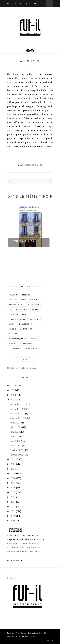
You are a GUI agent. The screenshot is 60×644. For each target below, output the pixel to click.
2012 (13, 506)
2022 (13, 459)
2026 (13, 385)
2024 (13, 395)
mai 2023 (15, 436)
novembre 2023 (18, 409)
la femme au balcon (22, 241)
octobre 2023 (17, 413)
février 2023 (16, 450)
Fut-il (10, 3)
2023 (13, 400)
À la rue (12, 324)
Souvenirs (13, 300)
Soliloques (14, 295)
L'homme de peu (26, 324)
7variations (14, 348)
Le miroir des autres (17, 319)
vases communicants (18, 309)
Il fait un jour (26, 329)
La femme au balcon (31, 165)
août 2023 (15, 423)
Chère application (29, 300)
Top (50, 641)
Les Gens (12, 329)
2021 (13, 464)
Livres (35, 3)
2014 (13, 497)
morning (13, 343)
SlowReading (26, 343)
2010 (13, 516)
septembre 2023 (19, 418)
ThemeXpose (21, 633)
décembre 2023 (18, 404)
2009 (13, 521)
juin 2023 (15, 432)
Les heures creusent (31, 348)
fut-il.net (12, 578)
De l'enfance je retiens (18, 339)
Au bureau (35, 309)
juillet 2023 (16, 427)
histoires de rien (16, 305)
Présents (26, 295)
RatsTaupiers (14, 334)
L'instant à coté (34, 305)
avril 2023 (15, 441)
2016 (13, 488)
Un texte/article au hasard (22, 368)
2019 (13, 473)
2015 (13, 492)
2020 (13, 469)
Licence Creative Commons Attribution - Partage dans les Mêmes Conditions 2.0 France (24, 547)
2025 (13, 390)
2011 (13, 511)
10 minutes (34, 319)
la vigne (35, 339)
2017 (13, 483)
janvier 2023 (17, 455)
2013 (13, 502)
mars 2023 (16, 445)
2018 (13, 478)
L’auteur (23, 3)
